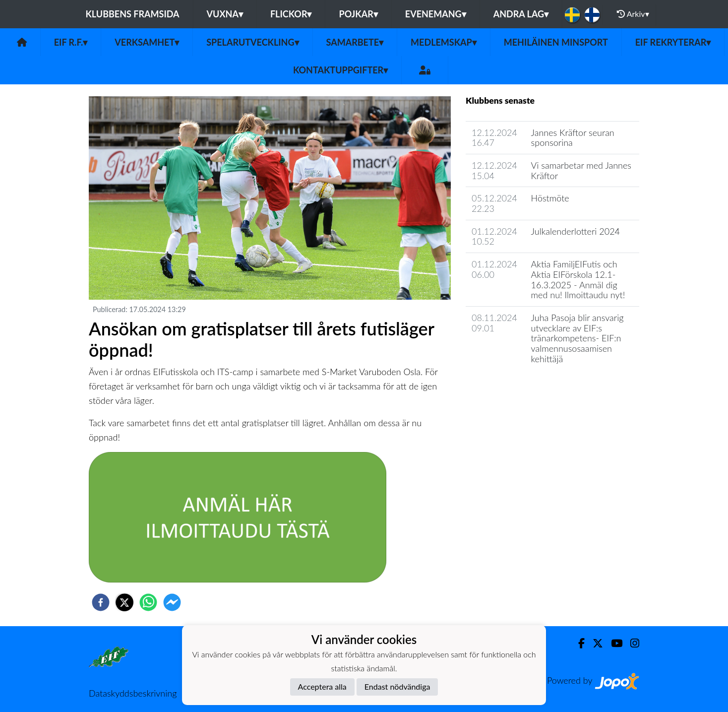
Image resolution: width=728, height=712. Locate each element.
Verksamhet (147, 42)
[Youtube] (613, 643)
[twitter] (124, 602)
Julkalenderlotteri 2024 (576, 231)
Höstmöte (550, 198)
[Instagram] (631, 643)
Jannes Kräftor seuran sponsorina (573, 138)
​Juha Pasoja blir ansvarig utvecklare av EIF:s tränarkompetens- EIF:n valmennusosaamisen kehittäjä (577, 338)
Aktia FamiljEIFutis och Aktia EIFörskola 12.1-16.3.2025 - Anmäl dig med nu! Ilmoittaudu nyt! (578, 279)
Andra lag (521, 14)
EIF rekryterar (673, 42)
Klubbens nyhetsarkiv (514, 387)
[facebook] (101, 602)
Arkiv (633, 14)
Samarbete (355, 42)
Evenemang (436, 14)
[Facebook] (577, 643)
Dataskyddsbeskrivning (133, 693)
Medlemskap (444, 42)
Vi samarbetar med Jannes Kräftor (581, 170)
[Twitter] (594, 643)
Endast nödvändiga (397, 686)
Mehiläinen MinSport (556, 42)
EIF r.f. (71, 42)
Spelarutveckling (252, 42)
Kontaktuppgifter (340, 70)
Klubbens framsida (132, 14)
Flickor (291, 14)
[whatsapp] (148, 602)
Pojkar (358, 14)
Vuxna (225, 14)
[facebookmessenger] (172, 602)
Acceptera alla (322, 686)
